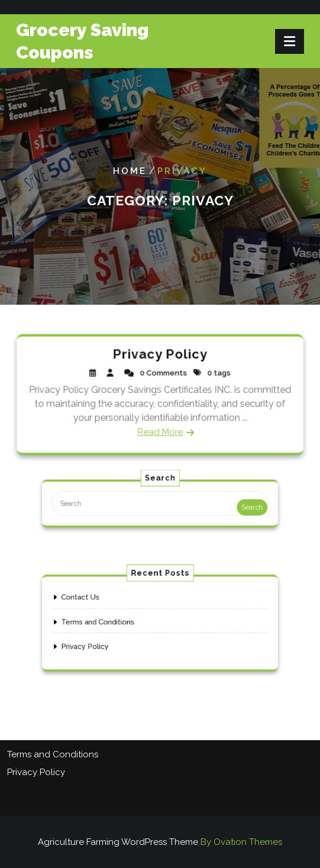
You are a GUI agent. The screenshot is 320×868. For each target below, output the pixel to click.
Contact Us (95, 602)
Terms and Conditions (109, 622)
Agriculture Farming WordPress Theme (160, 842)
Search (235, 507)
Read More (160, 430)
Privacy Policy (160, 355)
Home (130, 171)
